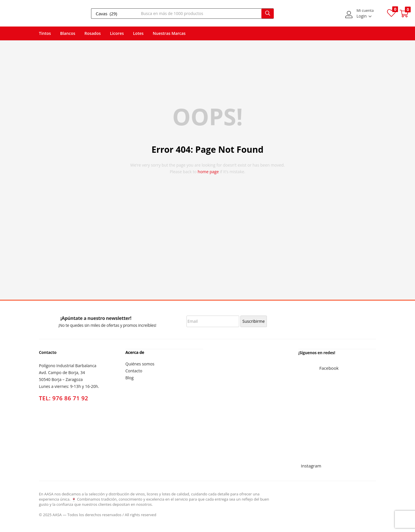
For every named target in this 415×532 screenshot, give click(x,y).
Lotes (138, 33)
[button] (404, 14)
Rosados (93, 33)
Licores (117, 33)
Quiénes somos (140, 364)
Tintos (45, 33)
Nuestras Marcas (169, 33)
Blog (130, 377)
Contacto (134, 370)
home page (208, 172)
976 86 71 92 (70, 398)
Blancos (68, 33)
